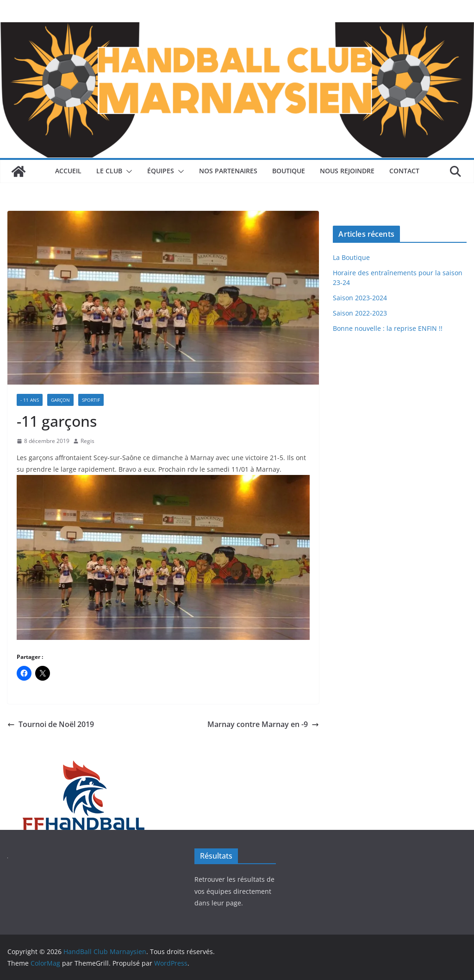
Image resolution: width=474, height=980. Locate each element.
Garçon (60, 400)
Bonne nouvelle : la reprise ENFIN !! (388, 328)
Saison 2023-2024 (360, 298)
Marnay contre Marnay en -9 (263, 724)
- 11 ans (30, 400)
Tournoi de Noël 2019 (51, 724)
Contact (404, 171)
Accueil (68, 171)
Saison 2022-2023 (360, 313)
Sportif (91, 400)
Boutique (289, 171)
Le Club (109, 171)
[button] (127, 171)
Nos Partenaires (228, 171)
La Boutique (351, 257)
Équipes (161, 171)
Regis (87, 441)
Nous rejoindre (347, 171)
